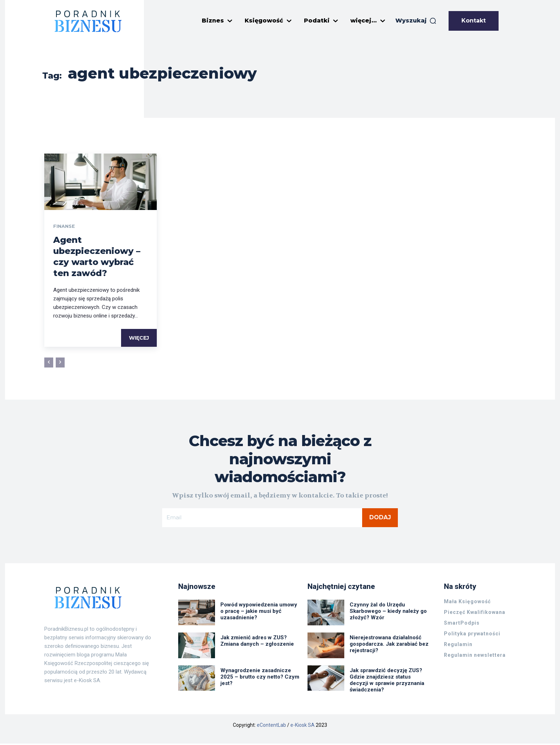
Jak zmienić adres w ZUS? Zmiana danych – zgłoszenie (257, 642)
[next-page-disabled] (60, 363)
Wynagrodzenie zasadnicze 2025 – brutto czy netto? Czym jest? (260, 678)
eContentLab (271, 726)
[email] (262, 519)
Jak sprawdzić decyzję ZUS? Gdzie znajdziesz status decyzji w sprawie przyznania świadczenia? (387, 681)
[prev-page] (49, 363)
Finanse (65, 227)
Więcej (139, 339)
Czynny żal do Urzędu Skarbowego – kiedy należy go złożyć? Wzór (388, 612)
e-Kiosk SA (302, 726)
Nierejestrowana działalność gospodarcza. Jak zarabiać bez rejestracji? (389, 645)
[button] (416, 21)
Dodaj (380, 518)
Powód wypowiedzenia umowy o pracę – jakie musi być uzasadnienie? (259, 612)
